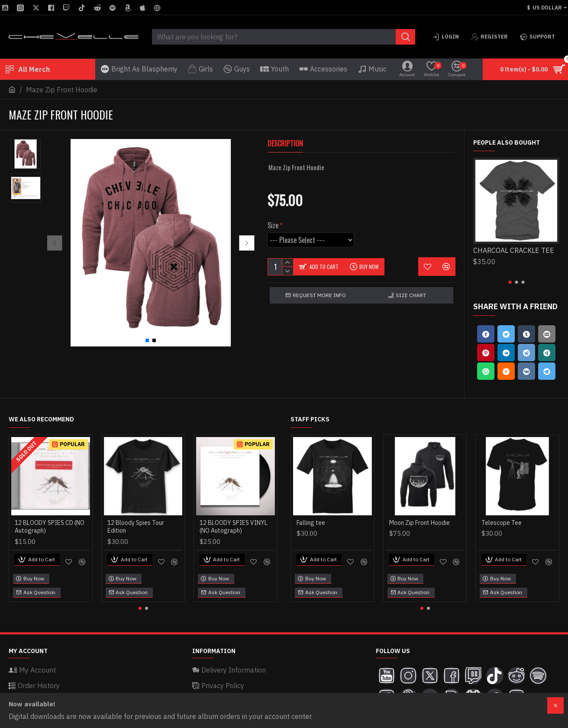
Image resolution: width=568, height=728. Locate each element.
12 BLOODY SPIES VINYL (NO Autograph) (234, 527)
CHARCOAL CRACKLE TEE (514, 250)
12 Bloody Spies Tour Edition (136, 527)
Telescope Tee (502, 523)
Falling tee (311, 523)
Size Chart (411, 285)
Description (285, 144)
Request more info (319, 285)
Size (273, 215)
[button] (55, 243)
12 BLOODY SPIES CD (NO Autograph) (50, 527)
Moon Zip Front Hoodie (420, 523)
